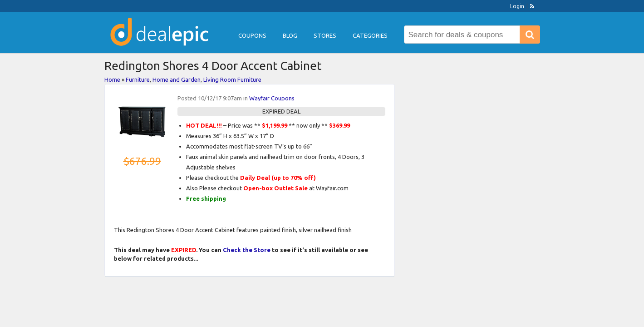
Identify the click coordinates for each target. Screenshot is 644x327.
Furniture (138, 79)
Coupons (252, 35)
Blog (290, 35)
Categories (370, 35)
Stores (325, 35)
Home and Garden (177, 79)
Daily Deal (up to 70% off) (278, 178)
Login (517, 6)
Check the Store (247, 250)
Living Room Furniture (232, 79)
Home (112, 79)
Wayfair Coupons (272, 98)
